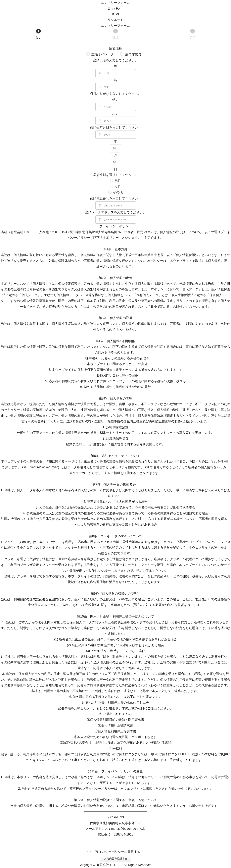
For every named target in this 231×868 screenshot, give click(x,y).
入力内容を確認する (117, 859)
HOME (115, 14)
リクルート (115, 20)
